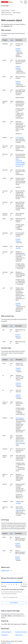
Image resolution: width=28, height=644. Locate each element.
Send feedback (14, 602)
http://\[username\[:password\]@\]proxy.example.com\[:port (20, 162)
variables (18, 248)
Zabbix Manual (5, 10)
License (9, 643)
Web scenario (17, 12)
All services (4, 635)
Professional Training (21, 632)
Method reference (6, 12)
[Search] (21, 2)
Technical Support (6, 632)
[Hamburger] (25, 2)
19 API (13, 10)
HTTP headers (20, 137)
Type (12, 40)
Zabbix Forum (19, 635)
